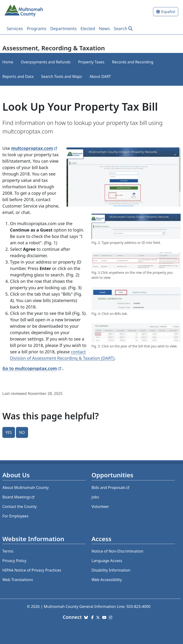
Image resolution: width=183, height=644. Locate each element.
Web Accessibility (107, 580)
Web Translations (18, 580)
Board (19, 497)
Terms (8, 551)
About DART (100, 76)
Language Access (107, 561)
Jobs (95, 497)
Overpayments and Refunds (46, 62)
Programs (37, 28)
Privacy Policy (14, 561)
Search (120, 28)
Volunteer (100, 507)
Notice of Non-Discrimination (117, 551)
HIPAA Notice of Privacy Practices (32, 570)
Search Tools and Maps (62, 76)
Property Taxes (91, 62)
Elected (88, 28)
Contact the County (19, 507)
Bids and (111, 488)
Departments (63, 28)
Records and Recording (133, 62)
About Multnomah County (26, 488)
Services (15, 28)
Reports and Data (18, 76)
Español (168, 12)
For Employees (15, 516)
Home (8, 62)
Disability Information (111, 570)
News (104, 28)
